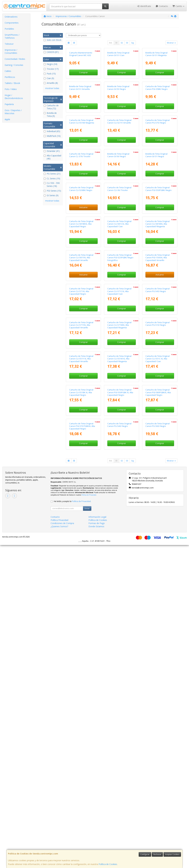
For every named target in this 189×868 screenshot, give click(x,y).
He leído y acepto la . (72, 824)
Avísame (83, 342)
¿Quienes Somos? (59, 849)
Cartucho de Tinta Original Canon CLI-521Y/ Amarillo (119, 202)
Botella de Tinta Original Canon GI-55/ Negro (118, 141)
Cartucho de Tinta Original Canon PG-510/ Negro (157, 566)
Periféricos (10, 77)
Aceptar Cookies (172, 854)
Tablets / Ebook (12, 83)
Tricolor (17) (51, 69)
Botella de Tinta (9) (50, 114)
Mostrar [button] (171, 43)
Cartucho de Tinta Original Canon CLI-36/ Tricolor (119, 323)
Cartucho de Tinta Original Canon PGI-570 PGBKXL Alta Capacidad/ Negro (82, 749)
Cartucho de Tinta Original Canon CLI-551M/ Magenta (82, 202)
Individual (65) (52, 131)
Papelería (9, 104)
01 (117, 43)
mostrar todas (52, 88)
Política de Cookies (108, 864)
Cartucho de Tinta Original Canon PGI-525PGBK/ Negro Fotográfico (120, 446)
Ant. (111, 43)
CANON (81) (51, 52)
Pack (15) (50, 74)
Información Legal (97, 840)
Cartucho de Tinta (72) (51, 107)
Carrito (178, 6)
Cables (8, 71)
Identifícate (144, 6)
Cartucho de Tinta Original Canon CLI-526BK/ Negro (81, 323)
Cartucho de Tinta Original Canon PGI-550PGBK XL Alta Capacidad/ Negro (120, 689)
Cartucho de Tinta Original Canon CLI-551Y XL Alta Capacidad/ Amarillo (81, 628)
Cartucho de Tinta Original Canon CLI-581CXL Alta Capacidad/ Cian (119, 385)
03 (127, 43)
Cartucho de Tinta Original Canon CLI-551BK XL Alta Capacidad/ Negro (81, 689)
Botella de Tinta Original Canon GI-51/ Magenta (156, 81)
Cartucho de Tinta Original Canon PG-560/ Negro (157, 748)
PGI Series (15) (52, 191)
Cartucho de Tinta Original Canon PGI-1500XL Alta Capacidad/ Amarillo (157, 446)
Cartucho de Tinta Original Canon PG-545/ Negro (157, 505)
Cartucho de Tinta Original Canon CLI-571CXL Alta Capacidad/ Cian (119, 507)
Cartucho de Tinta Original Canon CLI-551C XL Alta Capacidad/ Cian (157, 628)
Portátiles (9, 29)
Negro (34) (50, 64)
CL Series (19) (52, 178)
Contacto (162, 6)
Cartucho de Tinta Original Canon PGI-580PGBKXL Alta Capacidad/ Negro (158, 689)
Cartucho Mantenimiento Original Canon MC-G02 (81, 81)
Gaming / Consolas (14, 65)
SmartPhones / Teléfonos (12, 36)
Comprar (83, 99)
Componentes (12, 23)
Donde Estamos (96, 849)
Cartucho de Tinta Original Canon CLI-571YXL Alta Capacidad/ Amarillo (81, 567)
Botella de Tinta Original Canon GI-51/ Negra (156, 263)
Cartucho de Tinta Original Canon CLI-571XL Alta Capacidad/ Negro (81, 507)
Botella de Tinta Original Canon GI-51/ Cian (118, 81)
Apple (7, 119)
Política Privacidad (59, 843)
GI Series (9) (51, 195)
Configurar (145, 854)
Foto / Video (11, 89)
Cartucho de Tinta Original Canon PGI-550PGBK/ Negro (158, 323)
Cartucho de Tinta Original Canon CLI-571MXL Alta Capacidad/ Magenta (119, 567)
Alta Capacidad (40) (52, 157)
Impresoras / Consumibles (11, 51)
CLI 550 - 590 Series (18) (52, 185)
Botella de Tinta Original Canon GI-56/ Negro (118, 263)
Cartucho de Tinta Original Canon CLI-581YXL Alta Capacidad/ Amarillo (81, 446)
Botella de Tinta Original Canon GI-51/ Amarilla (80, 141)
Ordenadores (11, 17)
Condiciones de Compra (62, 846)
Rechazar (157, 854)
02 (122, 43)
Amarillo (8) (51, 83)
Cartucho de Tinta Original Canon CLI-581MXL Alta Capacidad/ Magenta (157, 385)
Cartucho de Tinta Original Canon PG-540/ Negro (119, 748)
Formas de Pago (97, 846)
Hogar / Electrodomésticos (14, 97)
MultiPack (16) (52, 136)
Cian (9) (49, 78)
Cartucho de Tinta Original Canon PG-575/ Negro (157, 202)
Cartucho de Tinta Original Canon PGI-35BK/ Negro (157, 141)
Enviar (87, 831)
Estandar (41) (52, 151)
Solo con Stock (53, 40)
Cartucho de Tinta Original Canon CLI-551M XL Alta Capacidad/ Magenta (119, 628)
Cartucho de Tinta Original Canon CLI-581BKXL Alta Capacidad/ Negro (81, 385)
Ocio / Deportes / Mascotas (13, 112)
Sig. (133, 43)
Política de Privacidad (89, 818)
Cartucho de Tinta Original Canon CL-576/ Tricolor (81, 263)
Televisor (9, 44)
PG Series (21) (52, 174)
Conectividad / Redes (15, 59)
